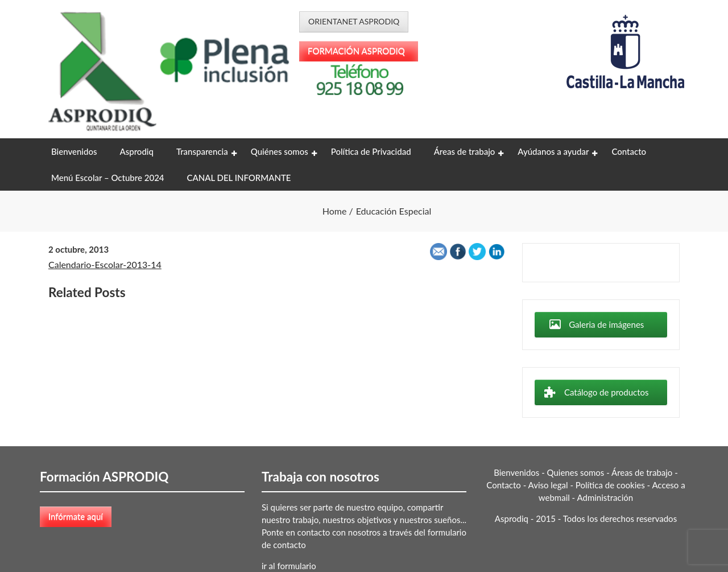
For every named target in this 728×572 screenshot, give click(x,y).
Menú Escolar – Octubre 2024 (108, 178)
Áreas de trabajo (465, 151)
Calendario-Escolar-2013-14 (105, 264)
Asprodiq (136, 151)
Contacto (629, 151)
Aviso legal (548, 485)
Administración (605, 497)
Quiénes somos (280, 151)
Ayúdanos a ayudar (553, 151)
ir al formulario (289, 566)
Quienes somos (576, 472)
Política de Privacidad (371, 151)
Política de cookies (610, 485)
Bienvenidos (74, 151)
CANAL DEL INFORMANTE (239, 178)
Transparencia (202, 151)
